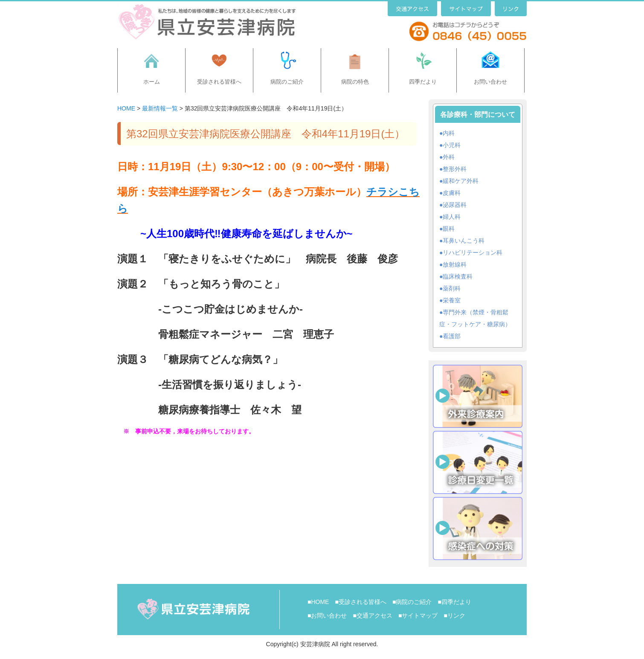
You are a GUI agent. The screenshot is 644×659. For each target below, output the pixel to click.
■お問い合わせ (327, 615)
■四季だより (454, 602)
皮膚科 (452, 193)
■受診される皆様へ (360, 602)
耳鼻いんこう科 (464, 241)
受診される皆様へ (219, 82)
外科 (449, 157)
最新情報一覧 (160, 108)
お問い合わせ (490, 82)
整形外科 (455, 169)
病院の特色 (355, 82)
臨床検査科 (458, 276)
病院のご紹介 (287, 82)
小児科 (452, 145)
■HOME (318, 602)
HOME (126, 108)
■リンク (454, 615)
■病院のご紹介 (412, 602)
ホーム (152, 82)
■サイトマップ (418, 615)
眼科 (449, 229)
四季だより (423, 82)
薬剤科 (452, 288)
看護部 (452, 336)
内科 (449, 133)
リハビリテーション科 (473, 253)
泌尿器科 (455, 205)
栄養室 (452, 300)
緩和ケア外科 (461, 181)
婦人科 (452, 217)
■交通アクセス (372, 615)
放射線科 (455, 264)
